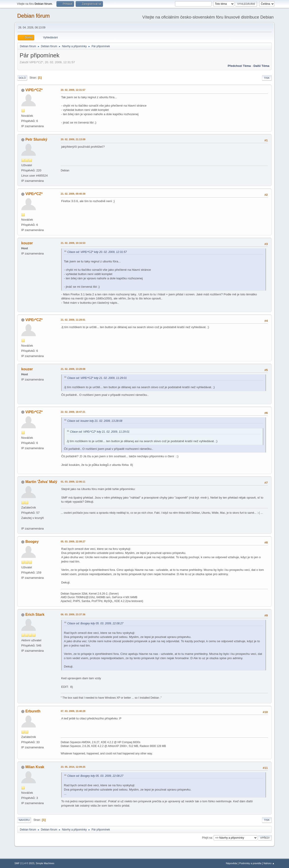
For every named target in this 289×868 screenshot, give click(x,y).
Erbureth (33, 711)
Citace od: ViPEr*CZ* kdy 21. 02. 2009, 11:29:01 (97, 378)
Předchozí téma (239, 66)
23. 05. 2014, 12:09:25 (73, 767)
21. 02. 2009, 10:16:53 (73, 243)
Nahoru (24, 820)
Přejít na (207, 838)
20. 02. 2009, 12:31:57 (73, 90)
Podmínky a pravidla (250, 863)
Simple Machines (45, 863)
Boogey (32, 542)
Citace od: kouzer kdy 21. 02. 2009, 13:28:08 (95, 421)
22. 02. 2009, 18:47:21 (73, 412)
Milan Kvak (35, 767)
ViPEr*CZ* (34, 90)
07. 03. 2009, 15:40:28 (73, 711)
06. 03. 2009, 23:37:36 (73, 614)
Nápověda (232, 863)
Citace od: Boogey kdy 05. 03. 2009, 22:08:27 (95, 623)
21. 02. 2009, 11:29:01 (73, 320)
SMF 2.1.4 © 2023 (24, 863)
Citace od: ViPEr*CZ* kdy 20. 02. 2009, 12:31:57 (97, 252)
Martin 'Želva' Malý (41, 482)
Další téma (261, 66)
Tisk (267, 78)
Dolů (22, 78)
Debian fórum (33, 16)
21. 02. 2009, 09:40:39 (73, 194)
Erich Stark (35, 615)
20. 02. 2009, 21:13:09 (73, 139)
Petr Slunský (36, 139)
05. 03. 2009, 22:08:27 (73, 541)
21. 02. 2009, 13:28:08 (73, 369)
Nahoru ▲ (269, 863)
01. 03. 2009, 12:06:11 (73, 482)
